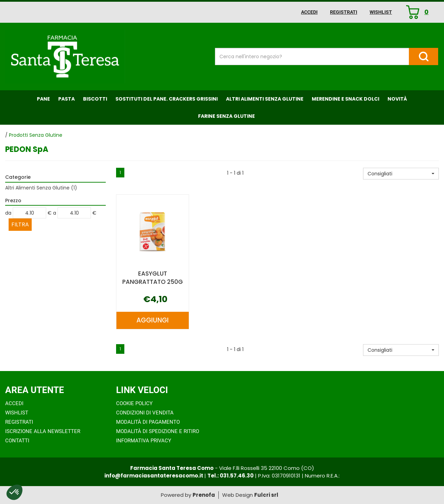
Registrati (344, 12)
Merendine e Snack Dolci (345, 99)
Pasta (66, 99)
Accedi (309, 12)
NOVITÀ (397, 99)
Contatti (17, 441)
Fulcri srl (266, 495)
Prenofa (204, 495)
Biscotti (95, 99)
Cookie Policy (134, 403)
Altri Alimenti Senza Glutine (265, 99)
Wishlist (381, 12)
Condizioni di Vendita (145, 413)
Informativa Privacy (144, 441)
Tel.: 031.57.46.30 (230, 476)
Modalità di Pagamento (148, 422)
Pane (43, 99)
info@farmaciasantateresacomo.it (154, 476)
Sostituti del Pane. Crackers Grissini (167, 99)
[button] (401, 174)
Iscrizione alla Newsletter (43, 431)
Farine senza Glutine (226, 116)
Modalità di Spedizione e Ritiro (158, 431)
